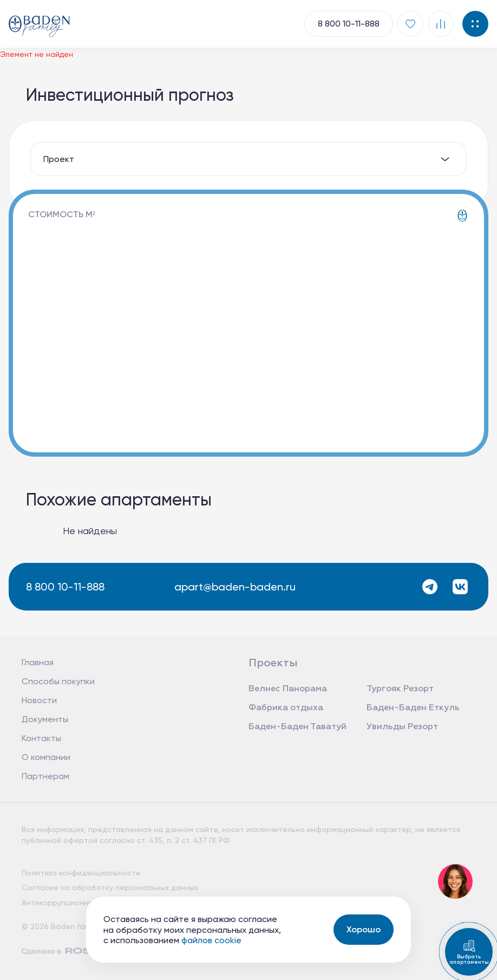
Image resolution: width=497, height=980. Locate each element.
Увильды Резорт (402, 727)
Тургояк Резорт (400, 689)
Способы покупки (58, 681)
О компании (46, 757)
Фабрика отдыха (286, 708)
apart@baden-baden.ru (235, 587)
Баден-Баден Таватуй (297, 727)
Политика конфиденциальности (81, 873)
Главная (38, 662)
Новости (39, 700)
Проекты (273, 663)
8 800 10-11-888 (65, 587)
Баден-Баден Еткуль (413, 708)
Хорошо (364, 929)
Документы (45, 719)
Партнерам (45, 776)
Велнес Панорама (288, 689)
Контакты (41, 738)
